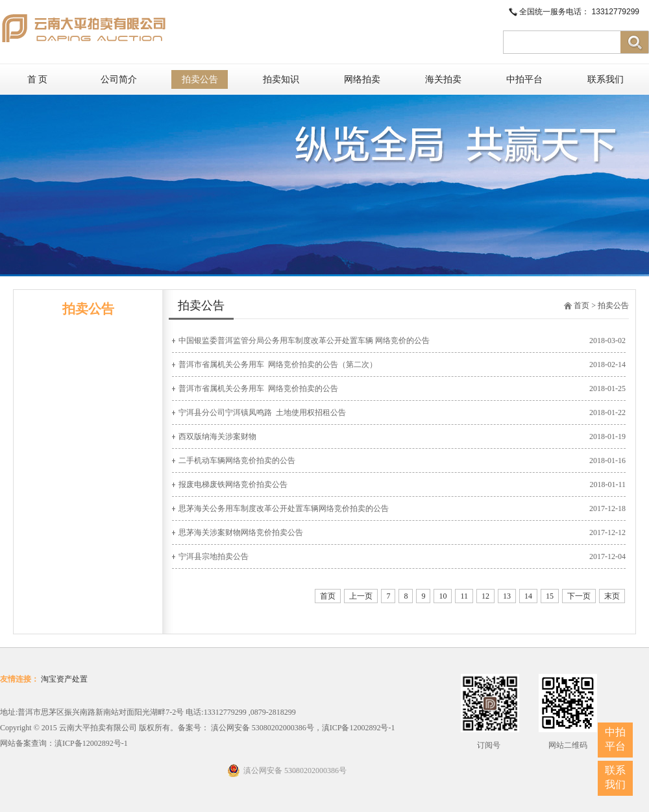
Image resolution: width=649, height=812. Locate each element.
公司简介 (119, 79)
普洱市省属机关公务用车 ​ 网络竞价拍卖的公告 (258, 388)
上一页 (361, 596)
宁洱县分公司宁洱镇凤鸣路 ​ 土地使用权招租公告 (262, 412)
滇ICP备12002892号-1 (91, 743)
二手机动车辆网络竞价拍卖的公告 (237, 460)
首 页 (38, 79)
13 (507, 596)
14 (528, 596)
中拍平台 (524, 79)
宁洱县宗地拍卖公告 (214, 556)
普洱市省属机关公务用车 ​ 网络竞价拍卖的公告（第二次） (278, 364)
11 (464, 596)
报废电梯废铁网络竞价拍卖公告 (233, 484)
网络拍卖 (362, 79)
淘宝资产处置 (64, 679)
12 (485, 596)
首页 (582, 305)
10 (443, 596)
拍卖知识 (281, 79)
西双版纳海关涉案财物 (217, 436)
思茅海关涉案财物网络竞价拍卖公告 (241, 532)
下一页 (579, 596)
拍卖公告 (200, 79)
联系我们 (606, 79)
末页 (612, 596)
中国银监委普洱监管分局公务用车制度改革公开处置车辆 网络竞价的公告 (304, 340)
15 (550, 596)
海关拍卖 (443, 79)
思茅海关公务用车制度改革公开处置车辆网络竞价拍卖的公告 (284, 508)
